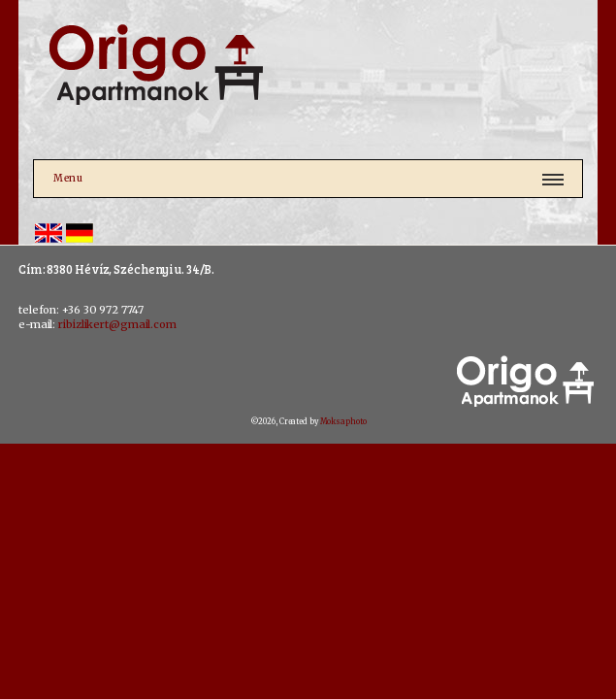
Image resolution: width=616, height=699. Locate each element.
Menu (68, 178)
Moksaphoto (343, 421)
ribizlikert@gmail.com (117, 324)
